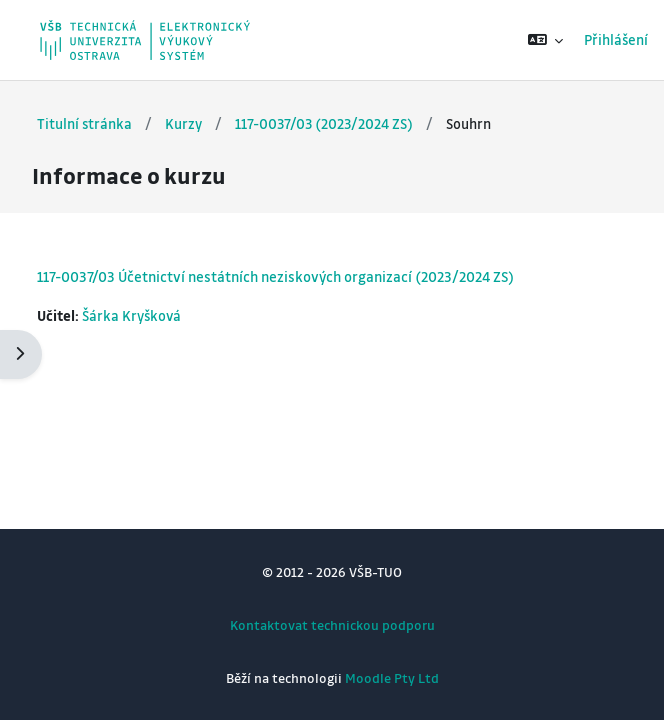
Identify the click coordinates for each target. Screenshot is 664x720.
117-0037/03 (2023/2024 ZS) (324, 123)
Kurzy (183, 123)
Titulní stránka (84, 123)
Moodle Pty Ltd (392, 677)
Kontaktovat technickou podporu (332, 624)
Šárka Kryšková (131, 315)
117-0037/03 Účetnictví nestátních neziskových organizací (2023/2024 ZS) (275, 276)
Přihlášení (616, 39)
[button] (545, 40)
